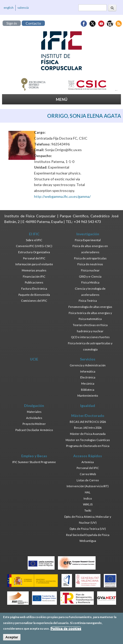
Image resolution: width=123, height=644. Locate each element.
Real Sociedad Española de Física (88, 535)
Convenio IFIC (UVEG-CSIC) (34, 246)
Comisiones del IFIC (34, 301)
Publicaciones (34, 282)
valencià (23, 8)
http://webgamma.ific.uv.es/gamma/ (62, 196)
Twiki (88, 510)
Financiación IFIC (34, 276)
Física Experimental (88, 240)
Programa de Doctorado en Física (88, 446)
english (9, 8)
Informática (88, 371)
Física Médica (90, 282)
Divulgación (34, 406)
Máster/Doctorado (88, 416)
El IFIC (34, 234)
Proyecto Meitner (34, 424)
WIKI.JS (88, 504)
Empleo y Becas (34, 456)
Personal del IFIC (34, 258)
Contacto (33, 23)
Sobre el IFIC (34, 240)
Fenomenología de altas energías (90, 307)
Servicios (88, 359)
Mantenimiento (88, 396)
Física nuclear (90, 270)
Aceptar (12, 638)
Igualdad (88, 406)
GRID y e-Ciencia (90, 276)
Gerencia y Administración (88, 365)
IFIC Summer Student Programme (34, 462)
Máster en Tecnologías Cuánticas (88, 440)
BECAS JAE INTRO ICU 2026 (88, 422)
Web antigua (88, 541)
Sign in (12, 23)
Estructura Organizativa (34, 252)
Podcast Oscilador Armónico (34, 430)
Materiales (34, 412)
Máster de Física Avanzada (88, 434)
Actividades (34, 418)
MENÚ (62, 99)
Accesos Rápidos (88, 456)
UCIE (34, 359)
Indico (88, 498)
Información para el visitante (34, 264)
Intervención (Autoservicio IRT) (88, 486)
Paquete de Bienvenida (34, 295)
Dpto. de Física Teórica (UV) (88, 529)
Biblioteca (88, 390)
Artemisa (88, 462)
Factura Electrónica (34, 289)
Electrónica (88, 377)
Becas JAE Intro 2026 (88, 428)
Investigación (88, 234)
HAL (88, 492)
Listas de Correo (88, 480)
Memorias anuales (34, 270)
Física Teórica (88, 301)
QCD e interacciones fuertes (90, 337)
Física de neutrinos (90, 264)
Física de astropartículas (90, 258)
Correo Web (88, 474)
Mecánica (88, 383)
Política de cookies (66, 630)
